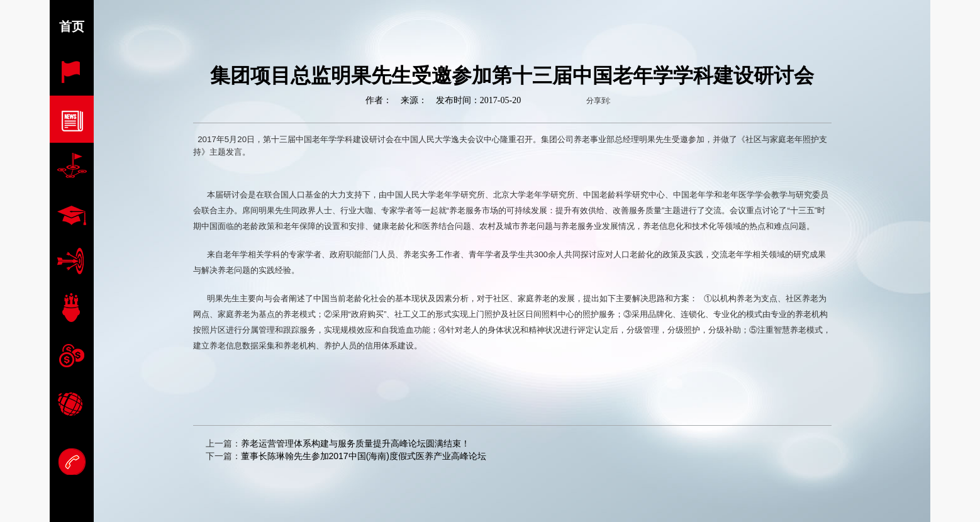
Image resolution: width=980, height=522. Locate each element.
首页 (72, 26)
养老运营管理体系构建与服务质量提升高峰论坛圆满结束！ (355, 443)
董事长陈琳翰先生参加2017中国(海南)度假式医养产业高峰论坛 (364, 456)
